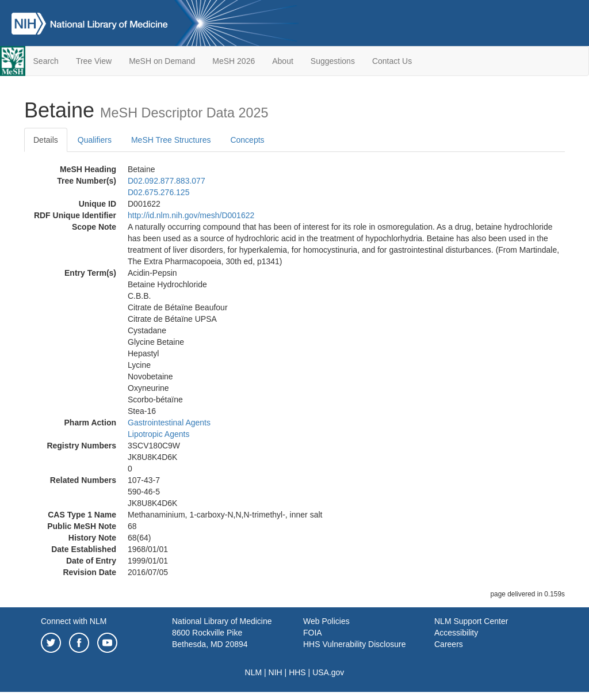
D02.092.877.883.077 (167, 181)
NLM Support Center (471, 621)
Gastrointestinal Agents (169, 423)
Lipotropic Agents (158, 434)
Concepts (247, 140)
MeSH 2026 (234, 61)
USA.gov (328, 672)
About (283, 61)
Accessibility (456, 633)
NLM (254, 672)
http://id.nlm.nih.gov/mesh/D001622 (191, 215)
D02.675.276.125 (158, 192)
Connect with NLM (74, 621)
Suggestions (333, 61)
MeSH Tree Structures (171, 140)
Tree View (94, 61)
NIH (276, 672)
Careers (449, 644)
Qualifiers (95, 140)
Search (46, 61)
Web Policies (326, 621)
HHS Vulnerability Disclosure (354, 644)
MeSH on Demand (162, 61)
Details (46, 140)
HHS (297, 672)
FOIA (313, 633)
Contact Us (392, 61)
